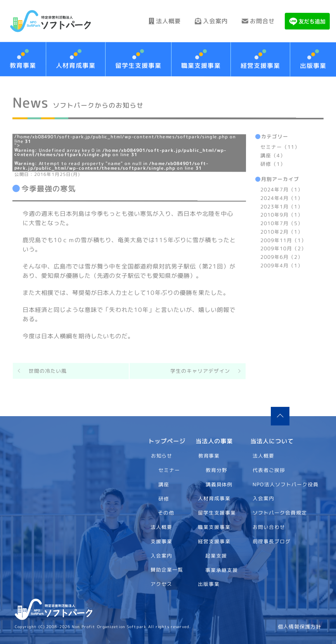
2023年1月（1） (282, 206)
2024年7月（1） (282, 189)
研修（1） (273, 164)
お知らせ (161, 456)
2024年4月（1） (282, 198)
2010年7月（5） (282, 223)
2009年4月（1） (282, 265)
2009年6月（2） (282, 257)
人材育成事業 (76, 65)
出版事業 (209, 584)
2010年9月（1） (282, 215)
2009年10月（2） (283, 248)
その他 (166, 513)
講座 (163, 484)
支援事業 (161, 541)
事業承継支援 (222, 570)
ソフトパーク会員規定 (280, 513)
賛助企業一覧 (167, 570)
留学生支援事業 (138, 65)
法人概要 (154, 21)
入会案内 (205, 21)
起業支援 (216, 555)
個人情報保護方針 (300, 627)
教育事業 (209, 456)
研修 (163, 498)
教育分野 (216, 470)
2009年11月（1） (283, 240)
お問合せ (256, 21)
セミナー (169, 470)
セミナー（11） (280, 147)
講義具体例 (219, 484)
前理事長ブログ (272, 541)
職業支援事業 (201, 65)
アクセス (161, 584)
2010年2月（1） (282, 231)
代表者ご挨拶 (269, 470)
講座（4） (273, 155)
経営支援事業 (260, 65)
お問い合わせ (269, 527)
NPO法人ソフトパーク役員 (286, 484)
